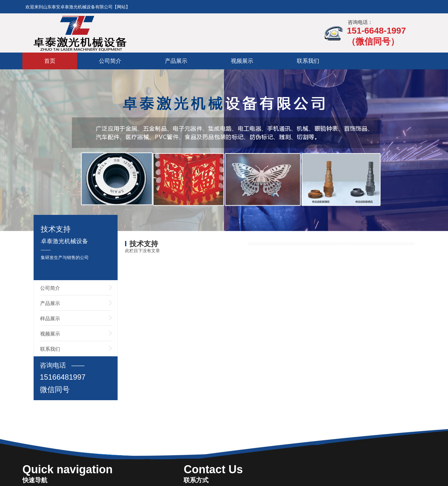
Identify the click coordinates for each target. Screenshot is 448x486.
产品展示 (176, 61)
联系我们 (308, 61)
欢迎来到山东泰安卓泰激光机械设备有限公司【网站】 (78, 7)
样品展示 (50, 319)
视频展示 (242, 61)
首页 (50, 61)
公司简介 (110, 61)
